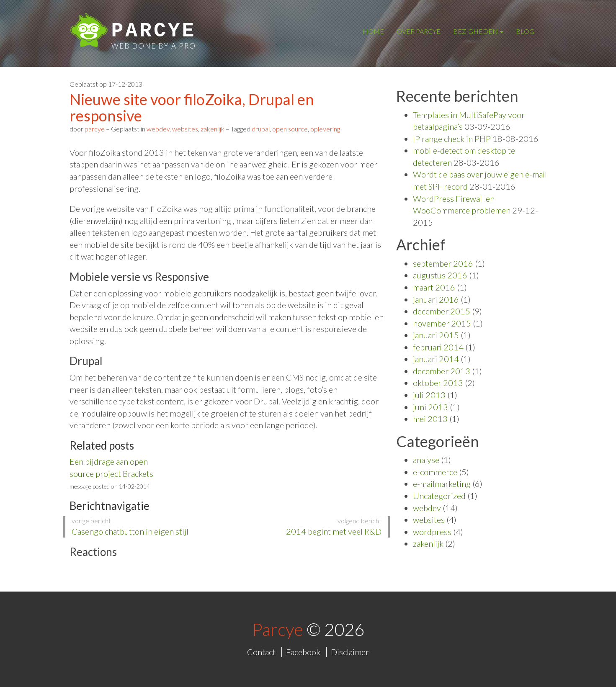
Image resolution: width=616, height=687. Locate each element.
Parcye (154, 31)
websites (185, 129)
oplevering (325, 129)
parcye (95, 129)
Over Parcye (419, 31)
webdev (158, 129)
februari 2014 (438, 347)
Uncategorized (439, 496)
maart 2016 (434, 287)
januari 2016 (436, 299)
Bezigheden (478, 31)
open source (290, 129)
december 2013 (442, 371)
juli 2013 (429, 395)
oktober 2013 (438, 383)
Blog (525, 31)
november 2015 (442, 323)
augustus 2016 (440, 275)
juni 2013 (430, 407)
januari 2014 (436, 359)
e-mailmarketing (442, 484)
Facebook (303, 652)
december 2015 (442, 311)
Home (373, 31)
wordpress (432, 532)
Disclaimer (350, 652)
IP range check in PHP (452, 139)
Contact (261, 652)
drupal (261, 129)
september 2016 (443, 263)
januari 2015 (436, 335)
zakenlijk (213, 129)
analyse (426, 460)
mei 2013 (430, 419)
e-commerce (435, 472)
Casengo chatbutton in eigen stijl (146, 526)
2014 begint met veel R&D (307, 526)
